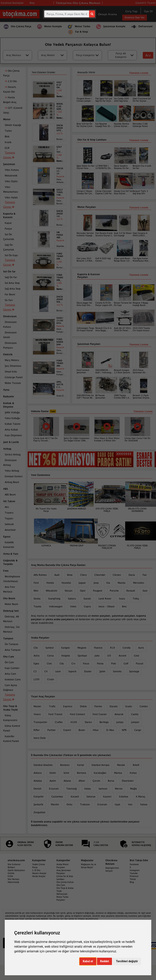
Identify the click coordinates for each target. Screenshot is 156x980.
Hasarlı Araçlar (39, 873)
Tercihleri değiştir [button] (127, 961)
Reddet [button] (105, 961)
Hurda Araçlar (39, 876)
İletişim (109, 871)
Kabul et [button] (88, 961)
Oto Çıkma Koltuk (65, 882)
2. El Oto (36, 870)
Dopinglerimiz (112, 868)
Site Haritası (14, 879)
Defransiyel (62, 894)
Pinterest (134, 876)
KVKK (10, 876)
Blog (132, 882)
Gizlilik (11, 873)
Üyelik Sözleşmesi (16, 870)
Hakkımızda (13, 882)
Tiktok (133, 879)
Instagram (135, 870)
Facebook (134, 864)
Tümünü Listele (139, 345)
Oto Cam (61, 885)
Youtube (134, 873)
